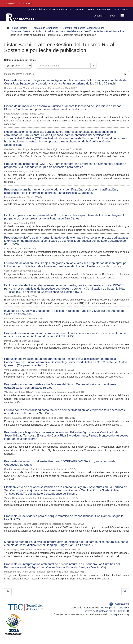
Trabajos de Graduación (45, 28)
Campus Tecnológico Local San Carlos (84, 28)
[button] (99, 16)
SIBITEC (124, 611)
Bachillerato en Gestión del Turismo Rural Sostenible (96, 31)
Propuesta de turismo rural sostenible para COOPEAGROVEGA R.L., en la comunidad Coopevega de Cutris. (61, 463)
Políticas (79, 10)
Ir (93, 66)
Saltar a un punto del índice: (20, 60)
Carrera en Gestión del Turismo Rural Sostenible (37, 31)
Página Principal (19, 28)
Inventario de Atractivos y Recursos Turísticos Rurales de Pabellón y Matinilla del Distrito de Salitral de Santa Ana (64, 312)
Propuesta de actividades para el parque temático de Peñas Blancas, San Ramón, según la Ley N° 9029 (64, 518)
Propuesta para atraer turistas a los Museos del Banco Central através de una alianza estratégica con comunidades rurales (60, 386)
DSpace (117, 615)
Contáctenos (122, 10)
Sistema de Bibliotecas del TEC (100, 611)
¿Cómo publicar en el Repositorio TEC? (49, 10)
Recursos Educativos (100, 10)
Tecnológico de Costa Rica (114, 608)
